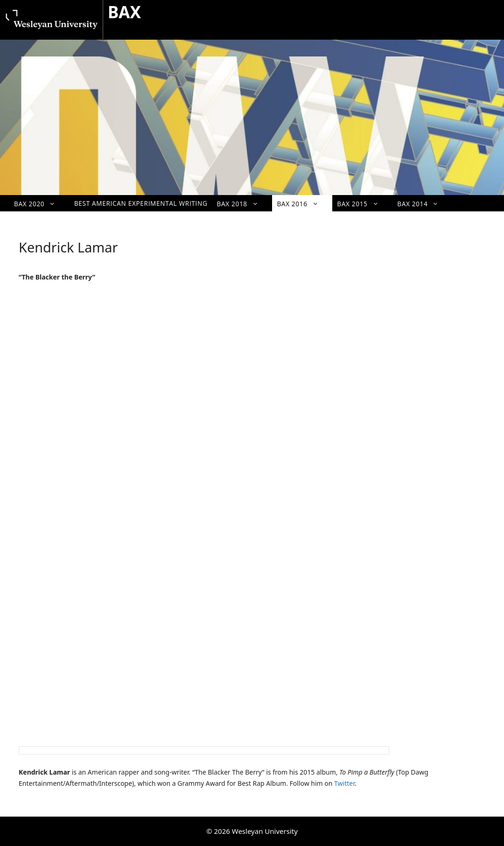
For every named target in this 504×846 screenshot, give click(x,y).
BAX (124, 12)
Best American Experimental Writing (141, 203)
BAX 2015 (362, 204)
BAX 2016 (302, 204)
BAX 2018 (242, 204)
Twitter (344, 783)
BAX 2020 (39, 204)
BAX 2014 (423, 204)
